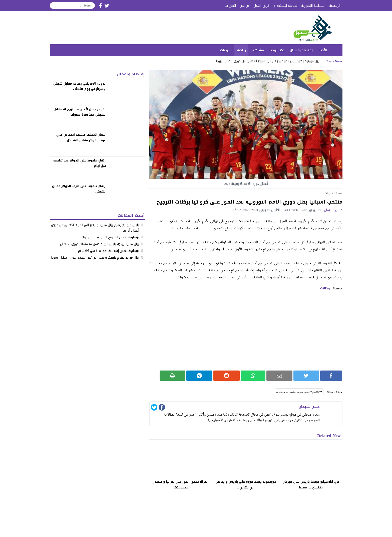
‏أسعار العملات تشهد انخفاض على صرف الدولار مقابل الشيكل (81, 137)
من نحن (245, 6)
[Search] (72, 6)
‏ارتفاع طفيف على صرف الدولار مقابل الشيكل (79, 189)
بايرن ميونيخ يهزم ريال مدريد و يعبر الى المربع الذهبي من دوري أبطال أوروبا (269, 61)
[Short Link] (299, 392)
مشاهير (258, 50)
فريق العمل (262, 6)
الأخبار (323, 50)
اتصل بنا (230, 6)
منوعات (226, 50)
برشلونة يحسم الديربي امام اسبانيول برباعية (109, 237)
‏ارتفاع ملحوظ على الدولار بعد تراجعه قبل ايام (80, 163)
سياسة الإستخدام (285, 6)
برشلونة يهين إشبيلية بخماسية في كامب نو (109, 251)
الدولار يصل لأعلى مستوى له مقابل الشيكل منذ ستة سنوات (80, 112)
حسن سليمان (333, 210)
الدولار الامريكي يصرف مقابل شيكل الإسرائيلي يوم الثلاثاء (80, 86)
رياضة (241, 50)
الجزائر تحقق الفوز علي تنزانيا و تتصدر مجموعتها (181, 485)
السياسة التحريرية (313, 6)
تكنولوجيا (277, 50)
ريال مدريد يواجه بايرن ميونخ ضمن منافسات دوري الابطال (100, 244)
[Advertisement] (246, 330)
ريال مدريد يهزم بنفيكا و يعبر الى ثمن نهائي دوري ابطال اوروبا (95, 257)
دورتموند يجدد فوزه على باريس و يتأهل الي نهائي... (246, 485)
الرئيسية (335, 6)
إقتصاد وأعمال (301, 50)
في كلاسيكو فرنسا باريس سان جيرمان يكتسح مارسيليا (311, 485)
